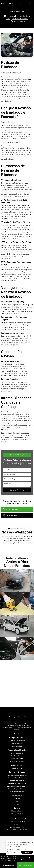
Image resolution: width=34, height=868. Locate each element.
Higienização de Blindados (17, 781)
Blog (17, 801)
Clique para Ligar (10, 515)
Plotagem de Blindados (17, 792)
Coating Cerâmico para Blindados (17, 775)
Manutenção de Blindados (20, 19)
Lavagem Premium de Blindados (17, 783)
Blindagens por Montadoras (17, 741)
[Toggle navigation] (31, 4)
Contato (17, 804)
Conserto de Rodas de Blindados (17, 778)
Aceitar (27, 852)
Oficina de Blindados (17, 753)
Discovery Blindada (17, 768)
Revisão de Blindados (17, 756)
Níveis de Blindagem (17, 743)
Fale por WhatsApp (17, 455)
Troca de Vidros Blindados (17, 761)
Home (8, 19)
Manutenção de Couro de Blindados (17, 786)
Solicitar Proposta (17, 490)
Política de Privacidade (22, 849)
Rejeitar (14, 852)
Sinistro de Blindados (17, 759)
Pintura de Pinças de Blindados (17, 789)
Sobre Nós (17, 799)
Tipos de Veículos (17, 746)
